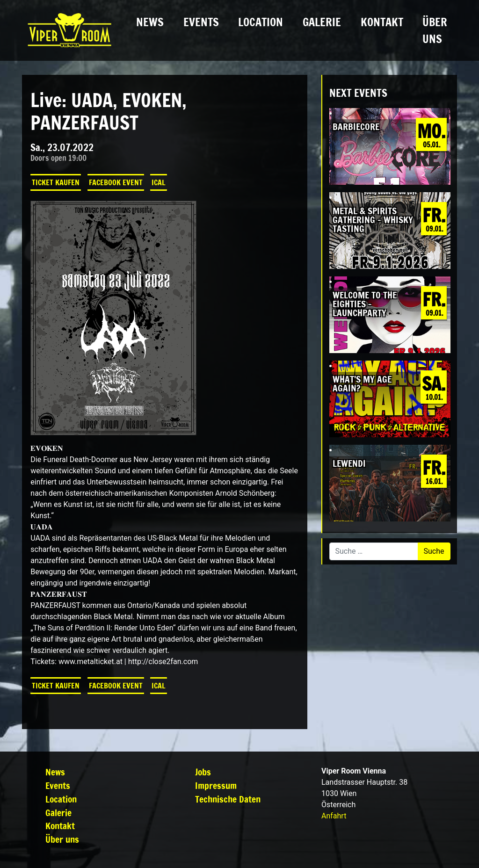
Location (261, 22)
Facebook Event (116, 182)
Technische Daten (228, 799)
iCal (159, 182)
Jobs (203, 772)
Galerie (322, 22)
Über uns (435, 30)
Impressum (216, 785)
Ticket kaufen (56, 182)
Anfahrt (334, 816)
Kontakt (382, 22)
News (150, 22)
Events (201, 22)
